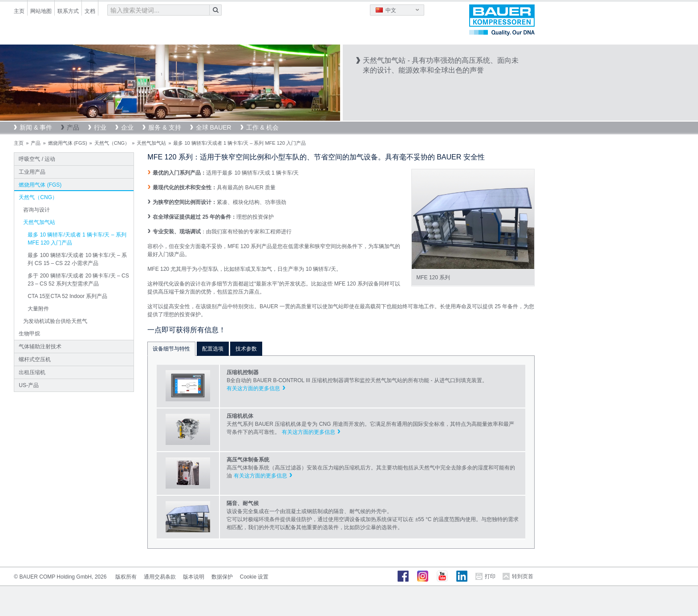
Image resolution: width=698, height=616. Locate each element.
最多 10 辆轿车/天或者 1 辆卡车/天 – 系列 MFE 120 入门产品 (77, 239)
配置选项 (213, 349)
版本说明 (194, 577)
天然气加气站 (151, 143)
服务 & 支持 (164, 127)
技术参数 (246, 349)
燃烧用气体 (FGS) (68, 143)
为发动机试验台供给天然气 (55, 321)
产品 (73, 127)
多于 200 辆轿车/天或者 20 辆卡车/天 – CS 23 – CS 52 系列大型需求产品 (78, 280)
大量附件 (38, 309)
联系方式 (68, 11)
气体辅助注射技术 (40, 347)
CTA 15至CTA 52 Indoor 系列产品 (67, 296)
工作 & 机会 (262, 127)
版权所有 (126, 577)
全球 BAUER (214, 127)
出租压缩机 (32, 372)
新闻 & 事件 (36, 127)
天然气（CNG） (112, 143)
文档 (90, 11)
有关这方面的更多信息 (253, 388)
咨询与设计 (37, 210)
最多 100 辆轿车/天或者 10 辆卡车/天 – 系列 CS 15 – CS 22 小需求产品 (77, 259)
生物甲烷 (29, 334)
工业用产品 (32, 172)
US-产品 (29, 385)
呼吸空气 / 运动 (37, 159)
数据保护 (222, 577)
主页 (19, 11)
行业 (100, 127)
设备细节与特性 (171, 349)
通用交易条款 (160, 577)
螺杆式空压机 (35, 359)
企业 (127, 127)
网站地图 (41, 11)
